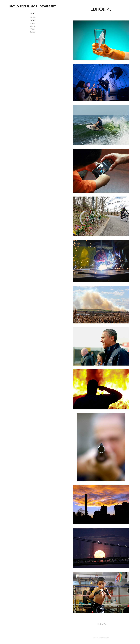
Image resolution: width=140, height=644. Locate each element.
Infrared (33, 26)
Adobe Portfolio (104, 638)
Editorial (33, 20)
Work (33, 14)
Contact (33, 32)
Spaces (33, 23)
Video (33, 29)
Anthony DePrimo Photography (33, 6)
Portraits (33, 17)
